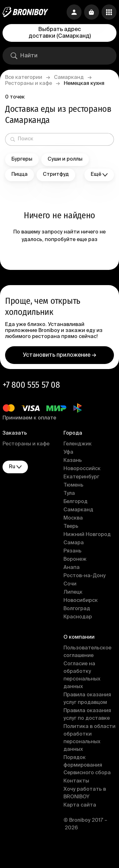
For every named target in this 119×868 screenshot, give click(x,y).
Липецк (73, 592)
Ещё (99, 175)
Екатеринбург (81, 477)
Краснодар (78, 617)
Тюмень (73, 485)
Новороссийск (82, 469)
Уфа (68, 452)
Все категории (24, 78)
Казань (73, 461)
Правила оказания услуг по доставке (87, 715)
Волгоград (77, 609)
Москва (73, 518)
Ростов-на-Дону (85, 576)
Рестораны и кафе (29, 84)
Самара (74, 543)
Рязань (73, 551)
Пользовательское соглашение (87, 652)
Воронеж (75, 559)
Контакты (76, 781)
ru (15, 467)
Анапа (72, 568)
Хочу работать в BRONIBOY (85, 793)
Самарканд (69, 78)
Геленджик (78, 444)
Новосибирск (81, 601)
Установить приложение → (60, 355)
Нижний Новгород (87, 535)
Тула (69, 494)
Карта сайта (80, 805)
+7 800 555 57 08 (31, 385)
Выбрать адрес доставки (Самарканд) (60, 33)
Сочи (70, 584)
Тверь (71, 527)
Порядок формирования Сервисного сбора (87, 765)
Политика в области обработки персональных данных (89, 738)
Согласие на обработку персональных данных (82, 675)
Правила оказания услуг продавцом (87, 699)
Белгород (76, 502)
